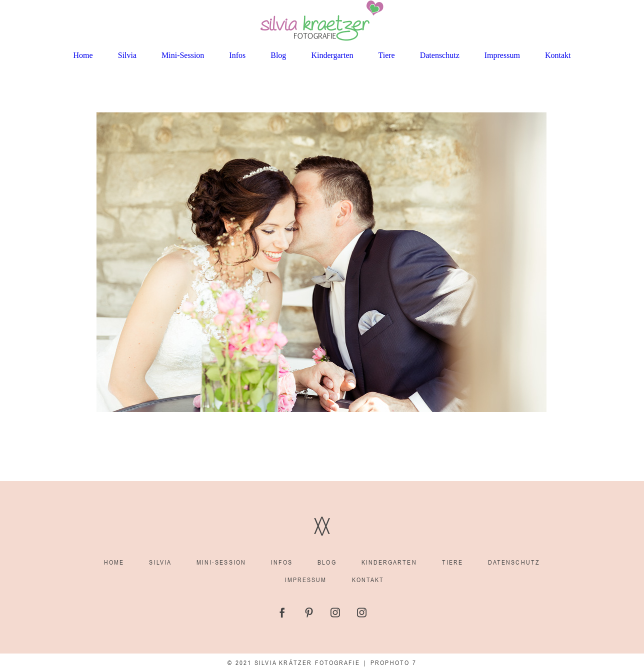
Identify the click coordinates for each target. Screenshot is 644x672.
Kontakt (558, 55)
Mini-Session (183, 55)
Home (83, 55)
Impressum (502, 55)
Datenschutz (440, 55)
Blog (278, 55)
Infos (237, 55)
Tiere (387, 55)
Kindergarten (332, 55)
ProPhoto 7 (393, 663)
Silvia (127, 55)
